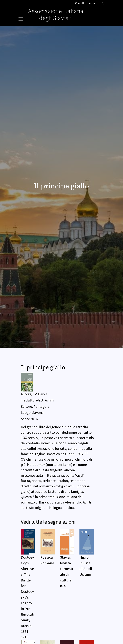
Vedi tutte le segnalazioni (48, 522)
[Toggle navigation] (21, 19)
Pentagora (42, 406)
